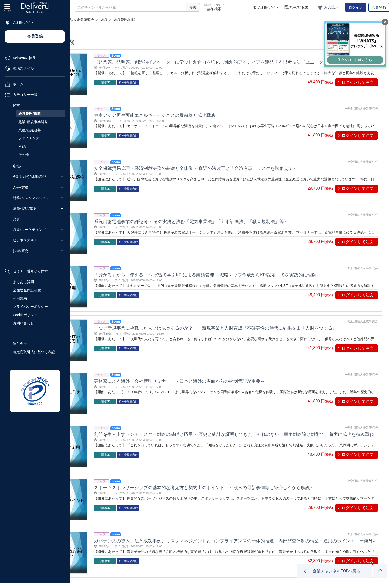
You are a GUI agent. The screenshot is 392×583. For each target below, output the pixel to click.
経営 (16, 105)
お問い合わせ (23, 323)
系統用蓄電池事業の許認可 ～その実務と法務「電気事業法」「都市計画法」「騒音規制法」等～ (246, 198)
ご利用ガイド (266, 8)
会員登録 (379, 7)
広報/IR (19, 166)
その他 (24, 155)
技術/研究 (21, 251)
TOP (79, 20)
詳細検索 (213, 9)
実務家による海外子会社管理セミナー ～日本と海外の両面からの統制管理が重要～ (234, 334)
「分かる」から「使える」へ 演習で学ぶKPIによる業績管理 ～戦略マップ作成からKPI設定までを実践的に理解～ (262, 243)
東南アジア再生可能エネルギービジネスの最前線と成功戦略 (209, 107)
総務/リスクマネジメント (33, 198)
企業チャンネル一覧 (104, 20)
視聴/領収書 (296, 8)
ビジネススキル (25, 240)
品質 (16, 219)
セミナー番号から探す (26, 271)
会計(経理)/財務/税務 (30, 177)
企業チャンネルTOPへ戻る (337, 571)
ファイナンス (29, 138)
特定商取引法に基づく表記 (34, 352)
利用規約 (20, 298)
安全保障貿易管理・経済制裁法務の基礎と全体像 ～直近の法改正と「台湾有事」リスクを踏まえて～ (250, 153)
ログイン (356, 7)
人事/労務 (21, 187)
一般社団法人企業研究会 (145, 20)
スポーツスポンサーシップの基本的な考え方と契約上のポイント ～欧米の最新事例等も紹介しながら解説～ (259, 425)
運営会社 (20, 344)
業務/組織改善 (30, 130)
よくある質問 (23, 282)
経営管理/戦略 (30, 114)
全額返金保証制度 (27, 290)
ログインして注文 (358, 82)
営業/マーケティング (29, 230)
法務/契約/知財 (25, 208)
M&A (22, 146)
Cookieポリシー (25, 315)
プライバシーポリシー (30, 307)
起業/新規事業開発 (33, 122)
